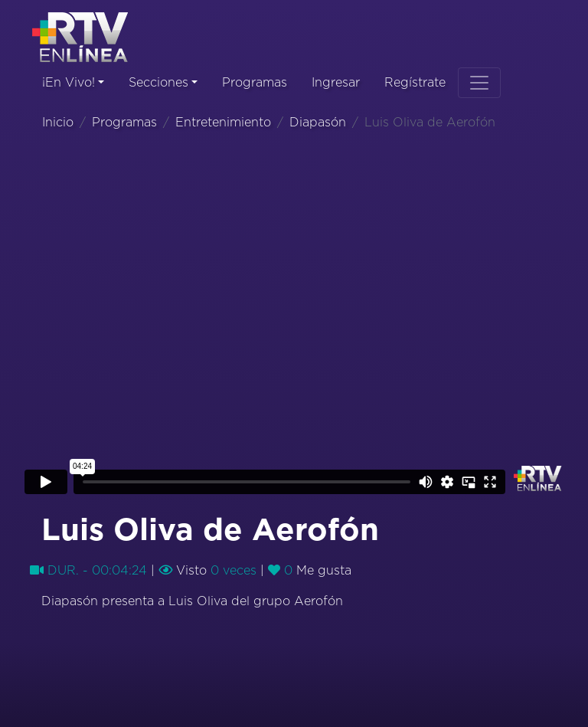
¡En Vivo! (69, 83)
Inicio (58, 123)
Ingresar (336, 83)
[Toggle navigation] (479, 83)
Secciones (158, 83)
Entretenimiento (223, 123)
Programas (255, 83)
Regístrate (415, 83)
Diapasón (318, 123)
